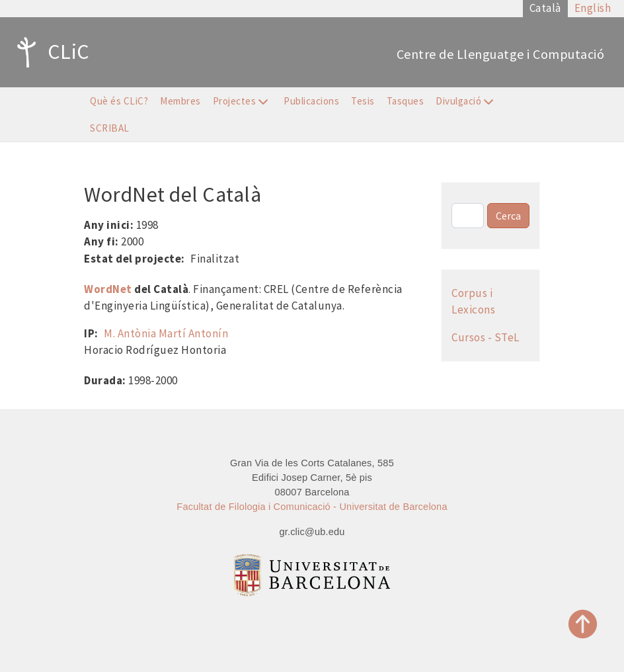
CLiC (50, 52)
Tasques (406, 101)
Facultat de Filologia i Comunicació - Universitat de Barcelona (312, 507)
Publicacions (311, 101)
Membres (180, 101)
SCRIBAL (110, 128)
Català (545, 8)
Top (583, 624)
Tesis (363, 101)
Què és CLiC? (119, 101)
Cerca (508, 216)
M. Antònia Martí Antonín (166, 333)
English (593, 8)
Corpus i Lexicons (473, 302)
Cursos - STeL (486, 337)
